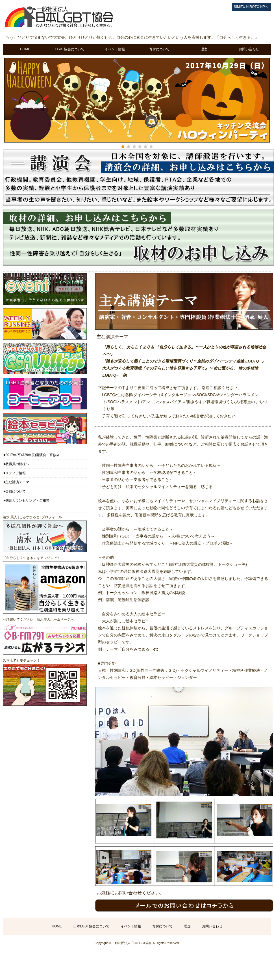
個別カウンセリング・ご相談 (27, 500)
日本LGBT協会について (91, 926)
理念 (204, 49)
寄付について (159, 49)
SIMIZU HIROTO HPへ (251, 7)
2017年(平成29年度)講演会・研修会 (32, 455)
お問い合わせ (249, 49)
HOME (25, 49)
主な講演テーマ (17, 482)
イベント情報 (115, 49)
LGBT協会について (70, 49)
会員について (16, 491)
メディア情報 (16, 473)
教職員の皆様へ (17, 464)
